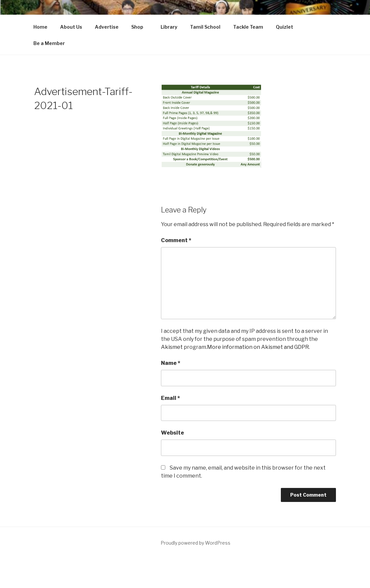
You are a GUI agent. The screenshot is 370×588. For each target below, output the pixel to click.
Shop (140, 27)
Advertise (107, 27)
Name (171, 363)
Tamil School (205, 27)
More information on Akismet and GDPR (258, 347)
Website (172, 433)
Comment (176, 240)
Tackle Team (248, 27)
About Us (71, 27)
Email (170, 398)
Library (169, 27)
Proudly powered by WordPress (196, 543)
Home (40, 27)
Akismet (172, 347)
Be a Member (49, 43)
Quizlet (285, 27)
